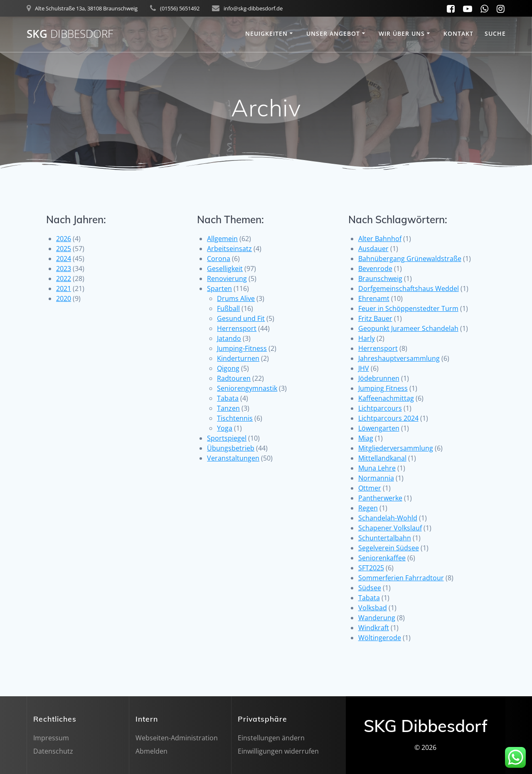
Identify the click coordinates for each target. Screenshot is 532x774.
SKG (70, 34)
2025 (64, 249)
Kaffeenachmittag (386, 398)
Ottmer (370, 488)
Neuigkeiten (266, 33)
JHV (364, 368)
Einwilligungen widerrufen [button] (278, 751)
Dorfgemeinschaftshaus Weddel (409, 288)
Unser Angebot (333, 33)
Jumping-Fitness (242, 348)
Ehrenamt (374, 298)
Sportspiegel (227, 438)
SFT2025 (371, 568)
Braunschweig (380, 279)
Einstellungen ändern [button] (271, 738)
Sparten (219, 288)
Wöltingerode (380, 638)
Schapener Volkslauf (390, 528)
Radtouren (234, 378)
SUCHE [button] (495, 33)
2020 (64, 298)
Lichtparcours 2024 (388, 418)
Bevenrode (375, 269)
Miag (366, 438)
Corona (219, 259)
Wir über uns (402, 33)
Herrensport (237, 328)
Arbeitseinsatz (229, 249)
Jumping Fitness (383, 388)
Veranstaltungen (233, 458)
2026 (64, 239)
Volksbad (373, 608)
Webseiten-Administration (177, 738)
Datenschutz (53, 751)
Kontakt (458, 33)
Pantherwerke (380, 498)
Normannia (376, 478)
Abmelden (151, 751)
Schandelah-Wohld (388, 518)
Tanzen (228, 408)
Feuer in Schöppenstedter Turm (408, 308)
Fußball (228, 308)
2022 (64, 279)
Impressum (51, 738)
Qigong (228, 368)
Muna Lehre (377, 468)
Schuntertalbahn (385, 538)
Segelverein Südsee (389, 548)
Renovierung (227, 279)
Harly (367, 338)
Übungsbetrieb (231, 448)
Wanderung (377, 618)
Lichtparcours (380, 408)
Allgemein (222, 239)
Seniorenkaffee (382, 558)
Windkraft (374, 628)
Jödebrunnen (379, 378)
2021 (64, 288)
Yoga (225, 428)
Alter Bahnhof (380, 239)
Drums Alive (236, 298)
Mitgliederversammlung (396, 448)
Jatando (229, 338)
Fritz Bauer (375, 318)
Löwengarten (379, 428)
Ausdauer (373, 249)
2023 (64, 269)
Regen (368, 508)
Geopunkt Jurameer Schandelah (408, 328)
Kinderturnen (238, 358)
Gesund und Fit (241, 318)
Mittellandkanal (382, 458)
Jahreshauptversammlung (399, 358)
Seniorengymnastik (247, 388)
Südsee (370, 588)
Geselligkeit (225, 269)
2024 (64, 259)
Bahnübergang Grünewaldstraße (410, 259)
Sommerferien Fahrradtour (401, 578)
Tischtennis (235, 418)
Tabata (228, 398)
